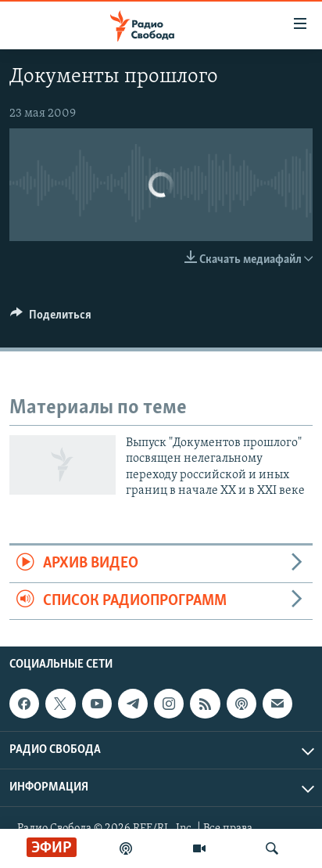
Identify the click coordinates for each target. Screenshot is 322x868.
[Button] (51, 319)
